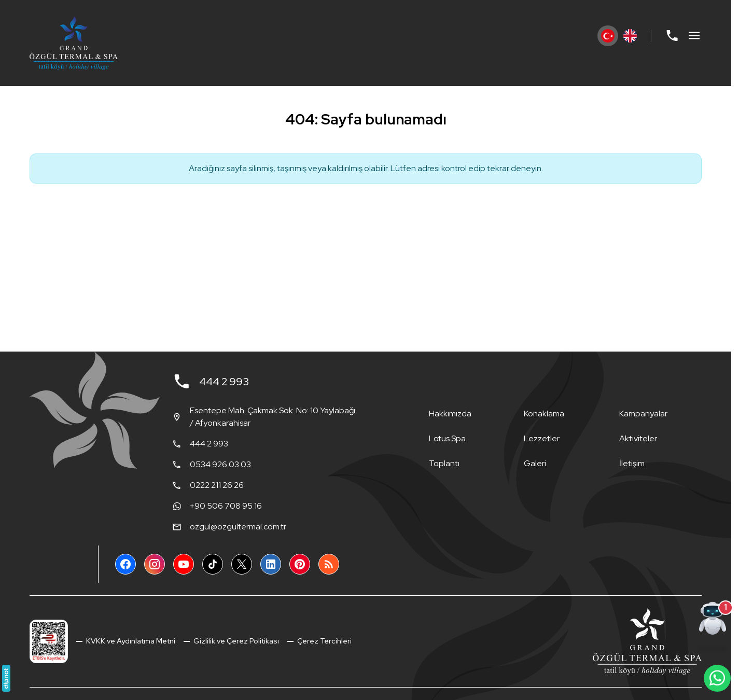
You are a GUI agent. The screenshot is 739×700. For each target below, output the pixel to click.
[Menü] (694, 36)
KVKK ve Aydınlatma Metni (130, 641)
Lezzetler (542, 438)
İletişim (632, 463)
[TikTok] (213, 564)
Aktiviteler (638, 438)
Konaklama (544, 414)
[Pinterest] (300, 564)
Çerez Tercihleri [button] (324, 641)
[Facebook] (126, 564)
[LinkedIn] (271, 564)
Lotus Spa (447, 438)
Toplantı (444, 463)
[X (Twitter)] (242, 564)
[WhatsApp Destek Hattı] (717, 678)
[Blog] (329, 564)
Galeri (535, 463)
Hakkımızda (450, 414)
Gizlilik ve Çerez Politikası (235, 641)
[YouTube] (184, 564)
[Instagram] (155, 564)
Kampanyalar (643, 414)
